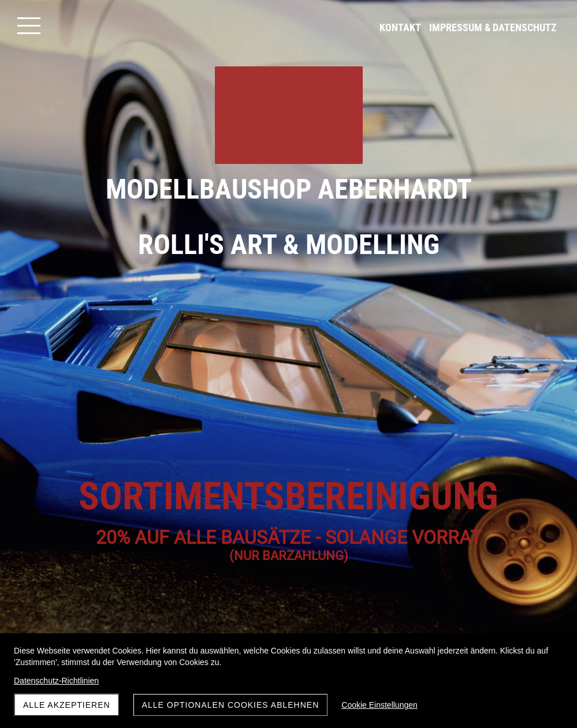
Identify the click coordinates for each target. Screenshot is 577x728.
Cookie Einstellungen (379, 705)
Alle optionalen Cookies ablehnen (231, 705)
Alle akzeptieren (67, 705)
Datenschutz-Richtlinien (56, 681)
